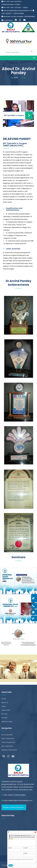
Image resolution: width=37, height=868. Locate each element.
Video (4, 706)
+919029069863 (29, 16)
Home (16, 78)
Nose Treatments (8, 739)
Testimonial (6, 710)
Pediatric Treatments (9, 750)
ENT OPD (4, 714)
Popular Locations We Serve (13, 807)
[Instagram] (8, 756)
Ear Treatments (7, 735)
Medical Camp (7, 721)
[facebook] (4, 756)
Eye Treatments (7, 746)
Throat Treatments (8, 742)
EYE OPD (4, 718)
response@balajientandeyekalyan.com (18, 10)
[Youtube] (13, 756)
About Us (5, 702)
